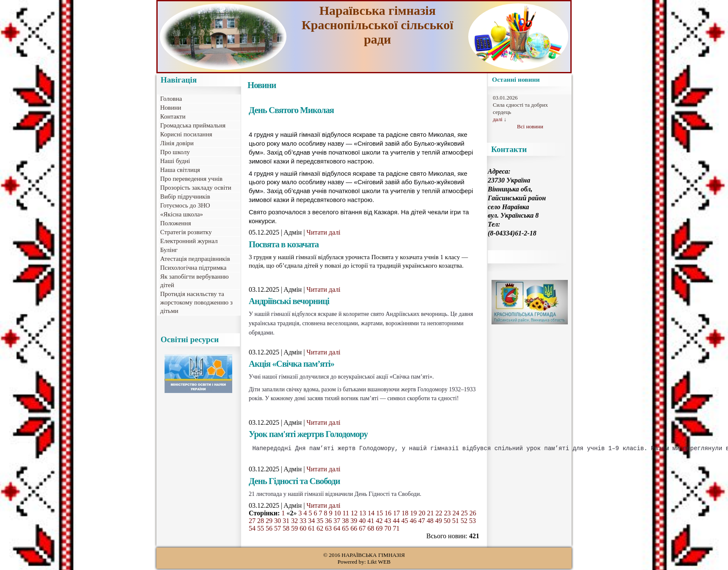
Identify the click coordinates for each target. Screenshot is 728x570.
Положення (176, 223)
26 (473, 514)
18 (405, 514)
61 (311, 530)
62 (320, 530)
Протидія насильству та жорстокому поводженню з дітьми (196, 302)
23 (447, 514)
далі (498, 119)
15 (380, 514)
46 (413, 522)
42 (379, 522)
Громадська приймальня (193, 125)
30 (278, 522)
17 (397, 514)
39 (354, 522)
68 (371, 530)
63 (328, 530)
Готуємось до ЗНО (185, 205)
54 (252, 530)
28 (261, 522)
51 (456, 522)
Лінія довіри (177, 143)
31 (286, 522)
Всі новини (530, 126)
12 (354, 514)
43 (388, 522)
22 (439, 514)
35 (320, 522)
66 (354, 530)
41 (371, 522)
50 (447, 522)
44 (396, 522)
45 (405, 522)
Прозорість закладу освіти (196, 188)
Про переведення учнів (191, 179)
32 (295, 522)
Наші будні (175, 161)
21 (431, 514)
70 (388, 530)
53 (472, 522)
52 (464, 522)
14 (371, 514)
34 (311, 522)
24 (456, 514)
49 (439, 522)
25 (464, 514)
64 (337, 530)
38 (345, 522)
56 (269, 530)
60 (303, 530)
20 (422, 514)
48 (430, 522)
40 (362, 522)
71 (396, 530)
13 (363, 514)
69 (379, 530)
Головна (171, 99)
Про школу (175, 152)
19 (414, 514)
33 (303, 522)
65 (345, 530)
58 (286, 530)
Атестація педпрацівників (195, 259)
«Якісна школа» (182, 214)
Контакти (173, 116)
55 (261, 530)
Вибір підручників (185, 196)
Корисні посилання (186, 134)
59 (295, 530)
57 (278, 530)
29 (269, 522)
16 (388, 514)
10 (337, 514)
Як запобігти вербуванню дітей (195, 281)
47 (422, 522)
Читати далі (323, 232)
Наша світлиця (180, 170)
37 (337, 522)
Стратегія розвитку (186, 232)
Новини (171, 108)
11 (346, 514)
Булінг (169, 250)
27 (252, 522)
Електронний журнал (189, 241)
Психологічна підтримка (193, 268)
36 (328, 522)
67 (362, 530)
